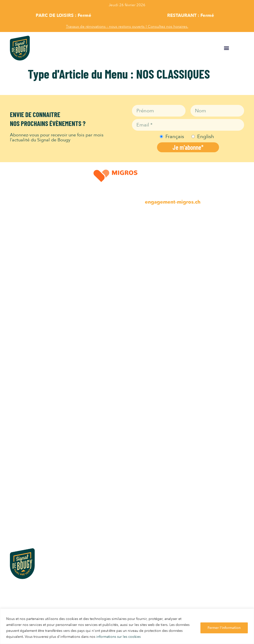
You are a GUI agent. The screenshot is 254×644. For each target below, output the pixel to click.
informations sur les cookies (118, 637)
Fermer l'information (224, 628)
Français (175, 137)
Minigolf (18, 269)
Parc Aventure (24, 289)
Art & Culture (23, 279)
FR (243, 48)
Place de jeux (23, 238)
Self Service (22, 322)
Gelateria (19, 332)
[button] (227, 48)
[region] (127, 626)
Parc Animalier (25, 249)
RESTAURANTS (26, 310)
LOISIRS (18, 227)
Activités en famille (29, 259)
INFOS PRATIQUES (29, 447)
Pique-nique (22, 353)
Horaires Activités (28, 299)
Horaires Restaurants (31, 363)
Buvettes (19, 342)
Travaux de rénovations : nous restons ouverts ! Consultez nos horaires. (127, 27)
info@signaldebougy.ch (30, 600)
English (206, 137)
